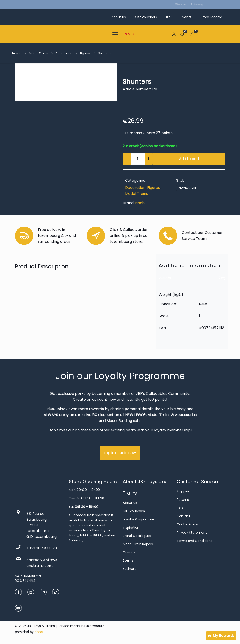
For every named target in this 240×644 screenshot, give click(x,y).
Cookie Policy (187, 524)
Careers (129, 552)
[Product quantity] (138, 159)
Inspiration (131, 528)
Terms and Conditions (194, 541)
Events (128, 560)
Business (130, 569)
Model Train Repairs (138, 544)
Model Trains (38, 53)
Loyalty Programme (138, 519)
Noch (140, 203)
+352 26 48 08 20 (42, 548)
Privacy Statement (192, 533)
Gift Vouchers (134, 511)
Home (17, 53)
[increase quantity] (149, 159)
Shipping (183, 491)
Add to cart (189, 159)
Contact (183, 516)
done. (39, 632)
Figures (85, 53)
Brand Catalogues (137, 536)
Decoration (64, 53)
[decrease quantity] (127, 159)
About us (130, 503)
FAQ (180, 508)
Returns (183, 500)
